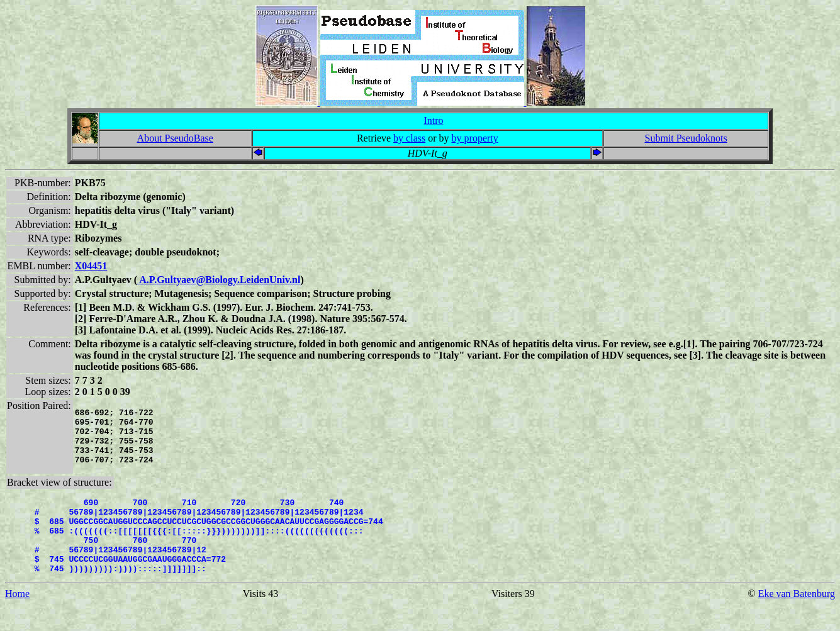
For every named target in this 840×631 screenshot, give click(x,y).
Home (17, 620)
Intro (433, 120)
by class (409, 138)
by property (475, 138)
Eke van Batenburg (797, 620)
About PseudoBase (175, 138)
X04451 (91, 266)
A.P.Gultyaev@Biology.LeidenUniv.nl (219, 280)
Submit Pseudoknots (686, 138)
